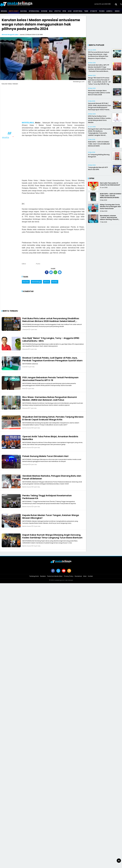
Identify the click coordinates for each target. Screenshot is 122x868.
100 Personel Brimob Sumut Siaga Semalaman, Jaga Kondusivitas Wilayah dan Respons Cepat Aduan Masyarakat (99, 56)
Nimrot (47, 282)
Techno (102, 11)
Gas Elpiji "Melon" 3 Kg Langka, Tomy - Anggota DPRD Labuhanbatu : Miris (51, 339)
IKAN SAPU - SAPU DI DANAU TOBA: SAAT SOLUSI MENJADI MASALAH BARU (99, 144)
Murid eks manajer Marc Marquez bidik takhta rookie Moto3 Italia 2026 (99, 93)
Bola (51, 11)
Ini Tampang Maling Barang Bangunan (99, 156)
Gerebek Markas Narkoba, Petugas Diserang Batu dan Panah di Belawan (52, 477)
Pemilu (55, 282)
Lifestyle (57, 11)
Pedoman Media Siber (55, 576)
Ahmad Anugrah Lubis (10, 35)
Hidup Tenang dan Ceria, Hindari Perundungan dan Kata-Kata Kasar (110, 207)
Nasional (24, 11)
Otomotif (94, 11)
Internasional (34, 11)
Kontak (90, 576)
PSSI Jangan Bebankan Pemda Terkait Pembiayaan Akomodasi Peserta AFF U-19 (50, 379)
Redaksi (43, 576)
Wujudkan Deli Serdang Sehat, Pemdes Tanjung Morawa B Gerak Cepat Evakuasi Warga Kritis (53, 418)
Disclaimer (78, 576)
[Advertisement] (53, 160)
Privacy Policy (69, 576)
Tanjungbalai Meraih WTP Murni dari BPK (98, 168)
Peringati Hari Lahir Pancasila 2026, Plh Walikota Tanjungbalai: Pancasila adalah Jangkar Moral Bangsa (100, 133)
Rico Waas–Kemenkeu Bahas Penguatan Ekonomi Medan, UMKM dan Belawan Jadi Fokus (50, 399)
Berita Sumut (14, 11)
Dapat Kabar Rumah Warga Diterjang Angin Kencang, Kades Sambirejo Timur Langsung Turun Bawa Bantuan (52, 536)
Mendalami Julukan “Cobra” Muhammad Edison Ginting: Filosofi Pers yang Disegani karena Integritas (111, 219)
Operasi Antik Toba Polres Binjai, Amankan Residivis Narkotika (50, 438)
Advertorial (78, 11)
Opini (64, 11)
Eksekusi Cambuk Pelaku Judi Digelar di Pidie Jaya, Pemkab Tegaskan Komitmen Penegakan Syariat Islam (52, 359)
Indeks (117, 11)
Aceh (70, 11)
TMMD (86, 11)
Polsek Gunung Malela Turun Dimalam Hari (45, 456)
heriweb (70, 580)
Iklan (85, 576)
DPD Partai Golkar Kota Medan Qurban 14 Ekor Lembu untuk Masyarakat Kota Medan (99, 119)
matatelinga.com (59, 580)
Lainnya (109, 11)
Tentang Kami (34, 576)
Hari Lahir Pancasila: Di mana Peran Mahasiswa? (110, 184)
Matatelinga (36, 282)
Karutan (26, 282)
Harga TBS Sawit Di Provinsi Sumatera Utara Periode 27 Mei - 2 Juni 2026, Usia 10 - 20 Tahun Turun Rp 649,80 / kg (99, 81)
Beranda (4, 11)
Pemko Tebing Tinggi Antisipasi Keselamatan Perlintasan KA (47, 497)
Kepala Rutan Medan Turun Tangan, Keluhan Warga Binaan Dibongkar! (51, 517)
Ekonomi (44, 11)
